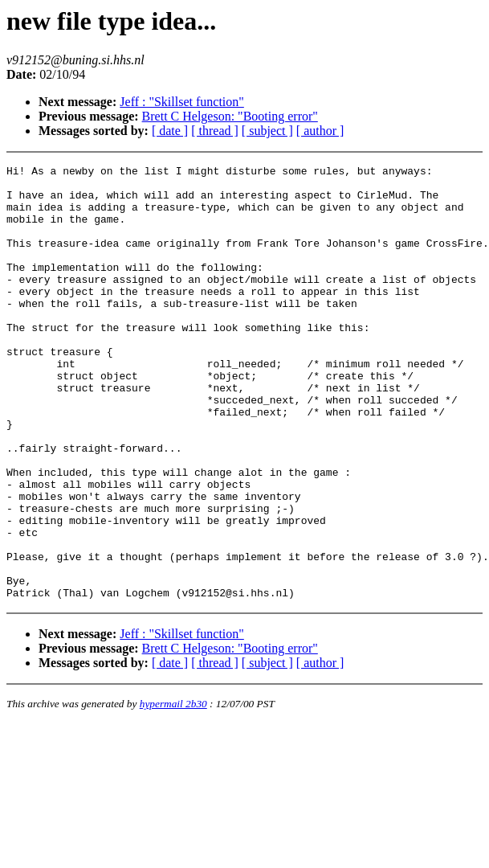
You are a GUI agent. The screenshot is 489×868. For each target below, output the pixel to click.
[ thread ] (215, 131)
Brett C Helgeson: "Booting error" (230, 116)
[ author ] (320, 131)
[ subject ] (267, 131)
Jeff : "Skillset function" (182, 102)
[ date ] (170, 131)
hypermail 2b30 (173, 790)
